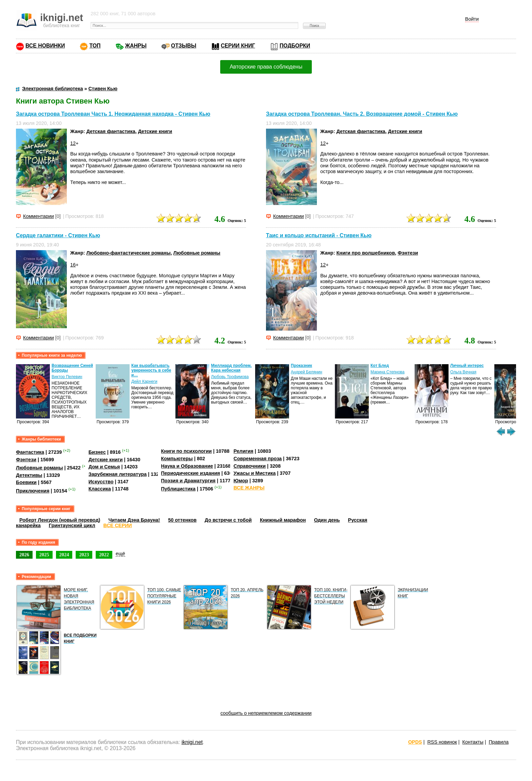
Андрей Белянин (307, 372)
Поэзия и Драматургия (188, 481)
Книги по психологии (187, 451)
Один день (327, 520)
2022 (104, 555)
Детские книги (155, 131)
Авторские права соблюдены (266, 67)
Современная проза (258, 459)
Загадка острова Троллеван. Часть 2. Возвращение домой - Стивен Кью (362, 114)
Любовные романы (197, 253)
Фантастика (30, 452)
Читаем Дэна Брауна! (134, 520)
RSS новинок (442, 742)
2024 (64, 555)
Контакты (473, 742)
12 (73, 143)
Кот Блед (380, 366)
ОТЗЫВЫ (184, 46)
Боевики (26, 482)
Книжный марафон (283, 520)
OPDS (415, 742)
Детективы (29, 475)
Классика (100, 489)
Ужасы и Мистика (254, 473)
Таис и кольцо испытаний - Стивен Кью (319, 235)
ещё (120, 554)
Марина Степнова (387, 372)
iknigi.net (192, 742)
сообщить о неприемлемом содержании (266, 713)
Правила (499, 742)
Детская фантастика (111, 131)
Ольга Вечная (463, 372)
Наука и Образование (187, 466)
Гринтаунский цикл (72, 525)
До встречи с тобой (228, 520)
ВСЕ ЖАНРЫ (249, 488)
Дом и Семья (104, 467)
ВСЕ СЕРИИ (118, 525)
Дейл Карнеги (144, 382)
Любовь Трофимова (230, 377)
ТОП (95, 46)
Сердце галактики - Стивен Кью (58, 235)
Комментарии (39, 216)
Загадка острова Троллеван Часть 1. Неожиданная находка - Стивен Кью (113, 114)
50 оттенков (182, 520)
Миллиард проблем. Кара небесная (231, 368)
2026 (24, 555)
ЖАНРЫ (136, 46)
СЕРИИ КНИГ (238, 46)
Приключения (33, 491)
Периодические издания (191, 473)
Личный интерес (467, 366)
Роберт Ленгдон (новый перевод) (60, 520)
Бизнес (97, 452)
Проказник (301, 366)
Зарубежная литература (118, 474)
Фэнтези (408, 253)
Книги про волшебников (366, 253)
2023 (84, 555)
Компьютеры (177, 459)
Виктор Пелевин (67, 377)
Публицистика (178, 489)
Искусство (101, 482)
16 (73, 265)
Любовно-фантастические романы (129, 253)
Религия (243, 451)
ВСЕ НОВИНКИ (45, 46)
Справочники (250, 466)
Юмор (241, 481)
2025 (44, 555)
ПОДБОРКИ (295, 46)
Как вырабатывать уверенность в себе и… (151, 370)
